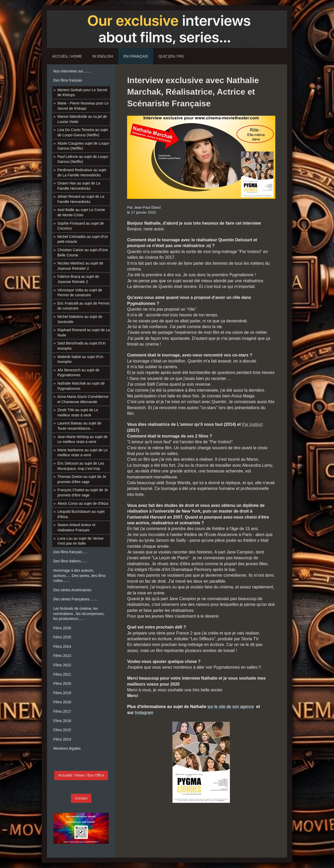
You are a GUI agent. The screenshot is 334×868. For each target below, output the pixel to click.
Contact (81, 798)
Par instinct (252, 424)
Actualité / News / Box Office (81, 775)
